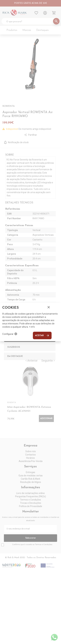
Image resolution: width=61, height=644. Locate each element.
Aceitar (42, 335)
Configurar (10, 334)
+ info (32, 327)
